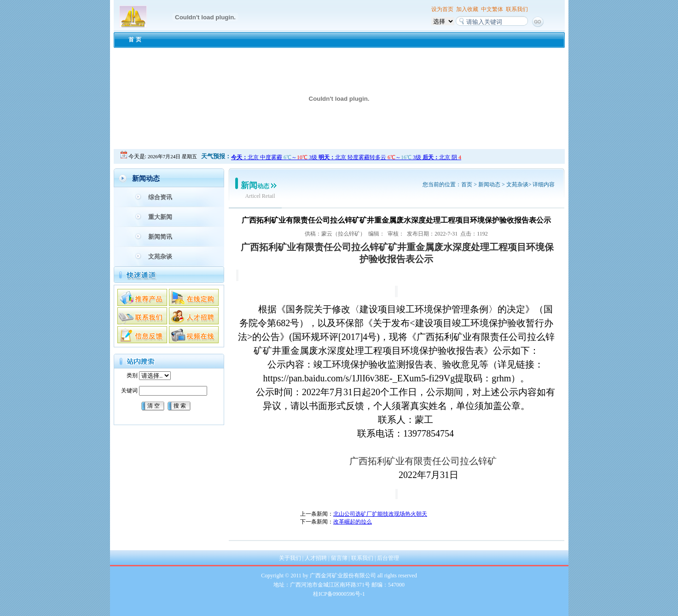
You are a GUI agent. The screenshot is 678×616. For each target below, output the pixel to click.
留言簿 (339, 558)
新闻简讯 (160, 237)
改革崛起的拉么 (353, 522)
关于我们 (290, 558)
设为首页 (442, 9)
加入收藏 (467, 9)
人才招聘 (316, 558)
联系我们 (517, 9)
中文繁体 (492, 9)
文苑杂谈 (160, 256)
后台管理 (388, 558)
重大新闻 (160, 217)
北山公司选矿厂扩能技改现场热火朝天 (380, 514)
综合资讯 (160, 197)
